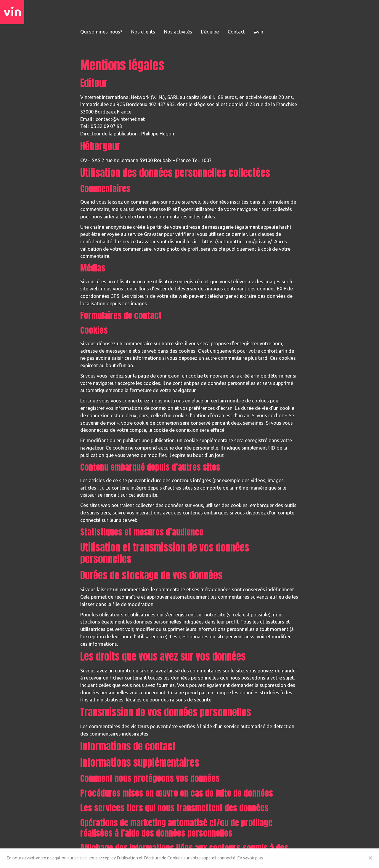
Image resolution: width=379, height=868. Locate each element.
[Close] (370, 858)
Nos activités (178, 32)
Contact (236, 32)
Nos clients (143, 32)
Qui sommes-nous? (101, 32)
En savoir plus (250, 858)
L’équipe (210, 32)
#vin (258, 32)
